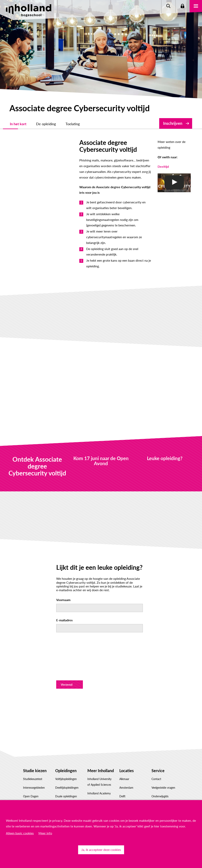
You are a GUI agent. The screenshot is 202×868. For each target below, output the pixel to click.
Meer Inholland (101, 718)
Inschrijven (173, 123)
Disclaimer (158, 753)
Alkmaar (124, 727)
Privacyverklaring (162, 761)
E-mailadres (64, 568)
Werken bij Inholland (100, 787)
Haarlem (124, 770)
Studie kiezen (35, 718)
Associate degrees (66, 753)
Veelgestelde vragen (163, 735)
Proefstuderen (32, 753)
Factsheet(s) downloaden (31, 781)
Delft (122, 744)
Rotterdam (126, 779)
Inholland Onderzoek (100, 764)
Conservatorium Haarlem (97, 752)
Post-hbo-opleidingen (68, 761)
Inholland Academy (99, 741)
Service (158, 718)
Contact (156, 727)
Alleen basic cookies (20, 833)
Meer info (45, 833)
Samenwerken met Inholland (99, 775)
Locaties (127, 718)
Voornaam (63, 548)
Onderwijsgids (160, 744)
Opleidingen (66, 718)
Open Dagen (31, 744)
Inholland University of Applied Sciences (99, 730)
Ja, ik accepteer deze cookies (101, 850)
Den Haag (125, 753)
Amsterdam (126, 735)
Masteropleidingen (66, 770)
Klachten (157, 787)
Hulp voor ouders (34, 761)
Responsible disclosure (165, 770)
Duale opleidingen (66, 744)
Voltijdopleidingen (66, 727)
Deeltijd (142, 161)
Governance (95, 795)
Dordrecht (126, 761)
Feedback (157, 779)
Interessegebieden (34, 735)
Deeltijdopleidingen (67, 735)
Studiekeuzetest (33, 727)
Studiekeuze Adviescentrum (32, 796)
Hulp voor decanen (35, 770)
